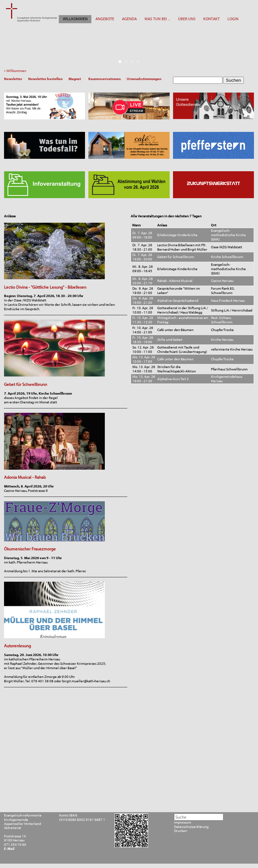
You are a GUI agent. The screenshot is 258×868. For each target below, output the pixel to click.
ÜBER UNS (187, 19)
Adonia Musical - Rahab (25, 477)
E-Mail (9, 849)
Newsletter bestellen (45, 79)
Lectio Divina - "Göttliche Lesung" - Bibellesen (45, 287)
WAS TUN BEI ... (157, 19)
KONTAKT (211, 19)
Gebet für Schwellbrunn (26, 384)
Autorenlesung (17, 646)
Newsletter (13, 79)
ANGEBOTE (105, 19)
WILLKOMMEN (75, 19)
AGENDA (129, 19)
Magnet (75, 79)
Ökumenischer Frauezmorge (30, 549)
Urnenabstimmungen (144, 79)
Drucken (181, 831)
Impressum (183, 823)
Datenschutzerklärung (191, 827)
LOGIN (233, 19)
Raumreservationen (104, 79)
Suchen (233, 80)
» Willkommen (16, 71)
